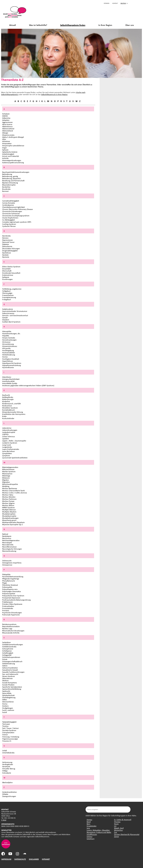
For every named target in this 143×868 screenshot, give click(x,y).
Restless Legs (7, 628)
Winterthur (118, 830)
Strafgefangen (8, 708)
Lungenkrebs (7, 447)
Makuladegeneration (10, 467)
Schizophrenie (8, 649)
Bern (88, 824)
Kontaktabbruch (8, 410)
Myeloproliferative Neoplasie (13, 522)
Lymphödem (7, 453)
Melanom (6, 478)
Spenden (107, 3)
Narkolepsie (7, 536)
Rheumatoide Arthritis (11, 633)
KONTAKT (115, 3)
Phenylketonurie (9, 581)
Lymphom (6, 455)
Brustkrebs (6, 189)
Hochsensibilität (8, 353)
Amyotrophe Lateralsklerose (13, 146)
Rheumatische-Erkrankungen (13, 631)
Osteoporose (7, 565)
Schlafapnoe (7, 651)
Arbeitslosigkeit (8, 154)
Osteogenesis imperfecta (12, 563)
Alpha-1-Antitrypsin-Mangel (13, 137)
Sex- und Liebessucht (10, 674)
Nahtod (5, 534)
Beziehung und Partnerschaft (13, 181)
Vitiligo (5, 771)
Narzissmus (7, 538)
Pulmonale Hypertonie (11, 615)
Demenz (5, 238)
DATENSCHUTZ (20, 859)
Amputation (7, 143)
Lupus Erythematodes (11, 449)
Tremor (5, 735)
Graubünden (92, 826)
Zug (115, 832)
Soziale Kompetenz (10, 683)
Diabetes (6, 244)
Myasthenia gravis (9, 520)
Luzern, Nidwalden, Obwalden (98, 830)
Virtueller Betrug (9, 769)
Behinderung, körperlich (11, 178)
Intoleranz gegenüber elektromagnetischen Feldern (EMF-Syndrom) (28, 385)
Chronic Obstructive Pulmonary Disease (17, 209)
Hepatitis (6, 336)
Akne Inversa (7, 124)
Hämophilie (7, 331)
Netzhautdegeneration (11, 540)
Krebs (4, 416)
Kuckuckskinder (8, 418)
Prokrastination (8, 606)
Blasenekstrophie (9, 185)
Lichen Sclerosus (9, 436)
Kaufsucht (6, 395)
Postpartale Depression (11, 598)
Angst (4, 148)
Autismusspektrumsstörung (13, 162)
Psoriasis (6, 610)
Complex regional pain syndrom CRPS (17, 222)
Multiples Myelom (9, 512)
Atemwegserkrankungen (12, 160)
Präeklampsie (7, 602)
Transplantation (8, 732)
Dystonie (6, 257)
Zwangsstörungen (9, 796)
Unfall (5, 750)
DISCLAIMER (34, 859)
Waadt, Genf (119, 828)
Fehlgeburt (6, 291)
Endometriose (8, 275)
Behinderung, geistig (10, 176)
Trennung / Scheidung (11, 737)
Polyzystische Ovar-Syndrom (13, 596)
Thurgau (117, 822)
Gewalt (5, 317)
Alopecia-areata (8, 135)
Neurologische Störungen (12, 549)
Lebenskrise (7, 428)
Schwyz (90, 836)
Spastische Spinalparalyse (12, 687)
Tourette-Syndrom (9, 730)
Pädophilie (6, 574)
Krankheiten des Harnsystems (14, 414)
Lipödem (6, 439)
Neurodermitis (8, 545)
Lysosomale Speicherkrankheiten (15, 458)
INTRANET (46, 859)
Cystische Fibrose (9, 226)
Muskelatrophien (9, 514)
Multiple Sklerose (9, 510)
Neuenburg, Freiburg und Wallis (99, 832)
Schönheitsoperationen (11, 657)
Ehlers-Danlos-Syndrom (11, 267)
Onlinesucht (7, 561)
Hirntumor (6, 342)
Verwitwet (6, 766)
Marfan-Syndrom (9, 471)
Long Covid (6, 445)
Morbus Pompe (8, 501)
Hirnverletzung (8, 344)
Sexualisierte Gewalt (10, 670)
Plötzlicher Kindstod (10, 585)
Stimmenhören (8, 702)
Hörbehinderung (9, 355)
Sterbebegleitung (9, 697)
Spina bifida (7, 693)
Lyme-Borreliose (8, 451)
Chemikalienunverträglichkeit (14, 207)
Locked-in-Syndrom (10, 443)
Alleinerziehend (8, 129)
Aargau (89, 820)
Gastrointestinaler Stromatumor (15, 311)
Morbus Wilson (8, 505)
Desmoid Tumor (8, 242)
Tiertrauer (6, 724)
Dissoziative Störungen (11, 248)
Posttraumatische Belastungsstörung (16, 600)
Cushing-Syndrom (9, 224)
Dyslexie (5, 255)
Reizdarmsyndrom (9, 624)
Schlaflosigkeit (8, 653)
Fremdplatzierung (9, 297)
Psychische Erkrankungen (12, 613)
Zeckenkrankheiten (9, 792)
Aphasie (5, 150)
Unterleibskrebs (8, 753)
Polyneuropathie (9, 593)
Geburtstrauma (8, 313)
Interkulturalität (8, 381)
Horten (5, 357)
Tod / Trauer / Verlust (10, 728)
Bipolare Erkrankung (10, 183)
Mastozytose (7, 474)
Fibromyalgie (7, 293)
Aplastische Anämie (10, 152)
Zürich (116, 836)
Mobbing (6, 486)
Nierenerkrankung (9, 551)
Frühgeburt (7, 299)
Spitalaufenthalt (8, 695)
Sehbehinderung (9, 663)
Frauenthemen (8, 295)
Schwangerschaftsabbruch (12, 661)
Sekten (5, 666)
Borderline (6, 187)
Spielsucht (6, 691)
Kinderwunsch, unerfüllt (12, 403)
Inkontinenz (7, 377)
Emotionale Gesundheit (11, 273)
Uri (115, 826)
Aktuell (13, 25)
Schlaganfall (7, 655)
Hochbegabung (8, 350)
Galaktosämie (8, 309)
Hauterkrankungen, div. (11, 333)
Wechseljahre (7, 782)
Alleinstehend (8, 131)
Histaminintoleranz (10, 346)
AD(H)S (5, 116)
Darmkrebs (6, 236)
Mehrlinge (6, 476)
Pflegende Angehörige (11, 579)
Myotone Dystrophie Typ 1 (13, 524)
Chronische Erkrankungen (12, 211)
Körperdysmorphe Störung (13, 412)
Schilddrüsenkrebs (9, 647)
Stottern (5, 706)
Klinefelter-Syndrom (10, 408)
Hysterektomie (8, 367)
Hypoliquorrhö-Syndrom (12, 363)
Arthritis (5, 158)
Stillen (5, 700)
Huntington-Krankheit (11, 359)
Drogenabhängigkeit (10, 251)
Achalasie (6, 114)
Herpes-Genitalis (9, 338)
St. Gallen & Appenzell (123, 820)
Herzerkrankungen (9, 340)
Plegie (5, 583)
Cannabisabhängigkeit (11, 201)
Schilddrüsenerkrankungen (13, 644)
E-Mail (4, 820)
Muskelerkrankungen (10, 518)
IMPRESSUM (6, 859)
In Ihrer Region (105, 25)
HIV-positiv (6, 348)
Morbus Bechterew (10, 488)
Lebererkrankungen (10, 430)
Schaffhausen (92, 834)
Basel (89, 822)
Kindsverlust (7, 406)
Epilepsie (6, 277)
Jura (88, 828)
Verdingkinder (8, 764)
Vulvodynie (7, 773)
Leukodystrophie (9, 432)
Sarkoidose (6, 642)
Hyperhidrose (7, 361)
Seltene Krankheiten (10, 668)
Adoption (6, 120)
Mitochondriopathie (10, 484)
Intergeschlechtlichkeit (11, 379)
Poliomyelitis (7, 587)
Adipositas (6, 118)
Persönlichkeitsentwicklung (13, 576)
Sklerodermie (7, 678)
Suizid (5, 712)
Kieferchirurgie (8, 399)
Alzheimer (6, 141)
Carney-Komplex (9, 203)
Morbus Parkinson (9, 499)
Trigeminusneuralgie (10, 739)
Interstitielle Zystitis (10, 383)
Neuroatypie (7, 542)
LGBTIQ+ (5, 434)
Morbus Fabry (8, 495)
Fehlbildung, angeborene (12, 289)
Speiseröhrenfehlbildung (12, 689)
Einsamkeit (6, 269)
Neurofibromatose (9, 547)
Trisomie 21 (7, 741)
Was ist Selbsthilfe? (38, 25)
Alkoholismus (7, 126)
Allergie (5, 133)
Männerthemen (8, 469)
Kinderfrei (6, 401)
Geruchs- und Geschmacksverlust (15, 315)
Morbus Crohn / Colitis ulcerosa (15, 493)
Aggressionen (7, 122)
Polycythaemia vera (10, 589)
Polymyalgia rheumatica (12, 591)
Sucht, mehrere (8, 710)
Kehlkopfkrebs (8, 397)
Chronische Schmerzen (11, 213)
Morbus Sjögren (8, 503)
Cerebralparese (8, 205)
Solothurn (91, 839)
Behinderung (7, 174)
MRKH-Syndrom (8, 507)
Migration (6, 482)
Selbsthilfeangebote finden (73, 25)
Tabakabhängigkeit (9, 722)
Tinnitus (5, 726)
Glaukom (6, 320)
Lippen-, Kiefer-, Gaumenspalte (14, 441)
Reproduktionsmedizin (11, 626)
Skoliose (5, 680)
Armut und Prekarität (11, 156)
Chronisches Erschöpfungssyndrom (16, 216)
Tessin (116, 824)
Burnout (5, 191)
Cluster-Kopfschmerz (10, 218)
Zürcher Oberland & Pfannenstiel (127, 834)
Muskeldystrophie (9, 516)
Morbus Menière (9, 497)
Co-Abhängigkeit (9, 220)
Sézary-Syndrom (9, 676)
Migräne (5, 480)
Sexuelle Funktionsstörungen (13, 672)
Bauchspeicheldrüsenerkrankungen (16, 172)
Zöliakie (5, 794)
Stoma (5, 704)
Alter (4, 139)
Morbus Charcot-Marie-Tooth (14, 490)
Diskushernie (7, 246)
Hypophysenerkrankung (12, 365)
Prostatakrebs (8, 608)
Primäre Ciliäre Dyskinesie (12, 604)
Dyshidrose (7, 253)
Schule (5, 659)
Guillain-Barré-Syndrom (11, 322)
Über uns (130, 25)
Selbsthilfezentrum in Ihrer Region (54, 94)
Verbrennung (7, 762)
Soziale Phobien (8, 685)
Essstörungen (7, 279)
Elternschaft (7, 271)
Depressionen (7, 240)
